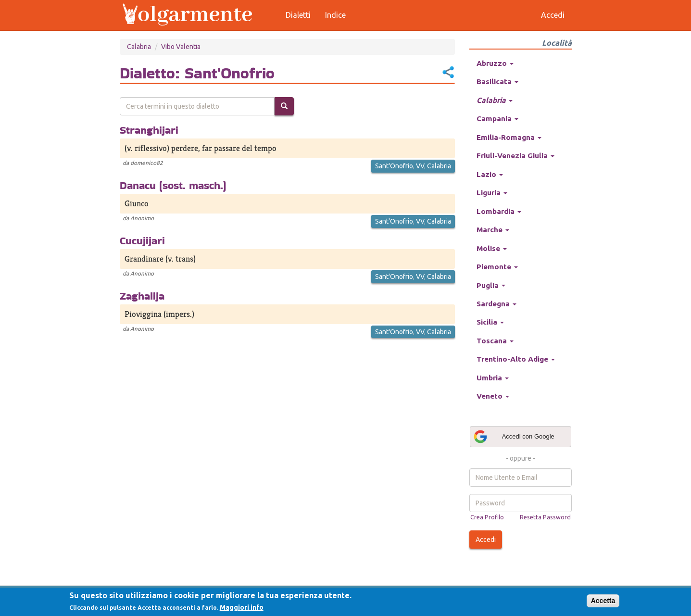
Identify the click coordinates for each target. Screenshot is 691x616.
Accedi (486, 540)
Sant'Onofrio (394, 166)
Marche (493, 230)
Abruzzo (495, 63)
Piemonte (497, 267)
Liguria (492, 193)
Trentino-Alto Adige (516, 359)
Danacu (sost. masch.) (173, 185)
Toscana (495, 341)
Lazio (490, 174)
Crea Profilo (487, 517)
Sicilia (490, 322)
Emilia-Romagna (509, 137)
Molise (492, 248)
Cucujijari (142, 240)
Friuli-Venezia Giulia (515, 156)
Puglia (491, 285)
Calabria (139, 47)
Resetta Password (545, 517)
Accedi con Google (514, 437)
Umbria (493, 378)
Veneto (493, 396)
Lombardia (499, 211)
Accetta (603, 601)
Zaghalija (142, 296)
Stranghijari (149, 130)
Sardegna (496, 304)
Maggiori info (242, 607)
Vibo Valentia (181, 47)
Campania (497, 119)
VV (420, 166)
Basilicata (497, 82)
